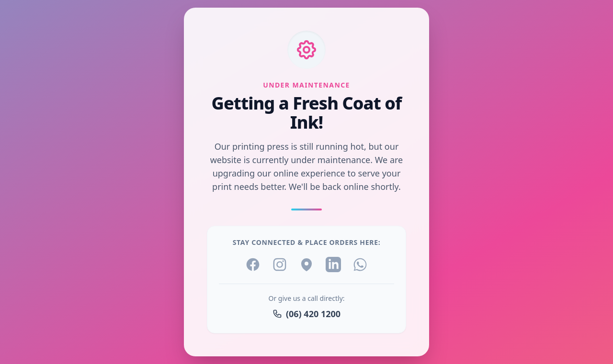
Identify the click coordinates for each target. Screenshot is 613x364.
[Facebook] (253, 265)
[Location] (306, 265)
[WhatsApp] (360, 265)
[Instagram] (280, 265)
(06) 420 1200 (306, 314)
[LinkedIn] (333, 265)
